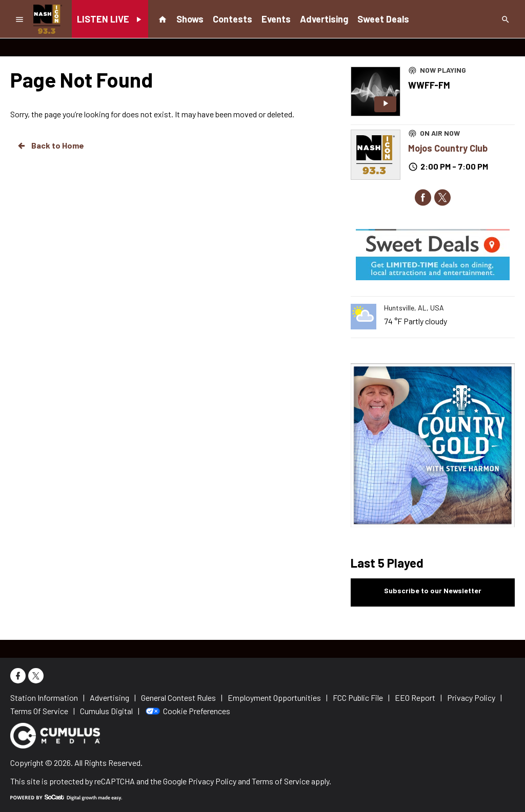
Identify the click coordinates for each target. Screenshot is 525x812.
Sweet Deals (383, 19)
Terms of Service (281, 781)
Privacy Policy (212, 781)
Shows (190, 19)
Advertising (324, 19)
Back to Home (50, 145)
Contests (233, 19)
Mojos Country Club (448, 148)
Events (276, 19)
